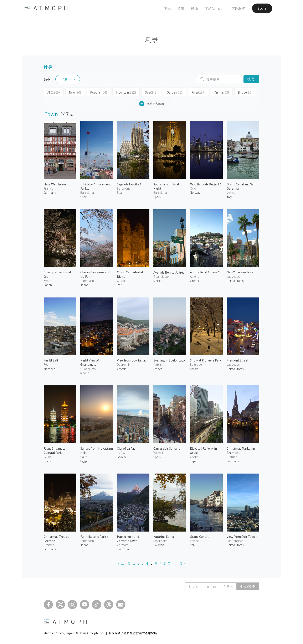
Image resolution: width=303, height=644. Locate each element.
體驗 (193, 8)
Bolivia (121, 456)
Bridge (238, 92)
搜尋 (251, 79)
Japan (48, 285)
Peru (120, 285)
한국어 (228, 586)
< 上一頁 (124, 563)
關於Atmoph (213, 8)
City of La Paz (126, 448)
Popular (97, 92)
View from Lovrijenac (132, 360)
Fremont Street (238, 360)
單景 (65, 79)
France (158, 369)
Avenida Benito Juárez (169, 272)
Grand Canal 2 (200, 536)
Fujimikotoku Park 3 (94, 536)
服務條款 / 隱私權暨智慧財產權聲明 (133, 633)
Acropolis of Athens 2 (205, 272)
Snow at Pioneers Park (206, 360)
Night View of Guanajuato (90, 362)
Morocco (50, 369)
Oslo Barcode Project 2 (206, 184)
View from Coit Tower (242, 536)
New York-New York (240, 272)
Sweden (159, 545)
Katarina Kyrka (164, 536)
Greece (195, 280)
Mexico (158, 280)
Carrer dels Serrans (167, 448)
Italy (229, 196)
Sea (147, 92)
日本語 (211, 586)
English (194, 586)
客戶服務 (237, 8)
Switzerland (125, 549)
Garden (170, 92)
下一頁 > (179, 563)
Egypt (84, 461)
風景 (180, 8)
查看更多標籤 (152, 103)
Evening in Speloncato (169, 360)
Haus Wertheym (55, 184)
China (47, 461)
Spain (84, 196)
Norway (195, 192)
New (74, 92)
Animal (215, 92)
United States (235, 280)
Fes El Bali (51, 360)
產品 (166, 8)
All (53, 92)
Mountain (123, 92)
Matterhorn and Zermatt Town (128, 538)
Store (261, 8)
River (193, 92)
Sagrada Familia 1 (129, 184)
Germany (50, 192)
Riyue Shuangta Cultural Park (55, 450)
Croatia (122, 369)
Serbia (194, 369)
